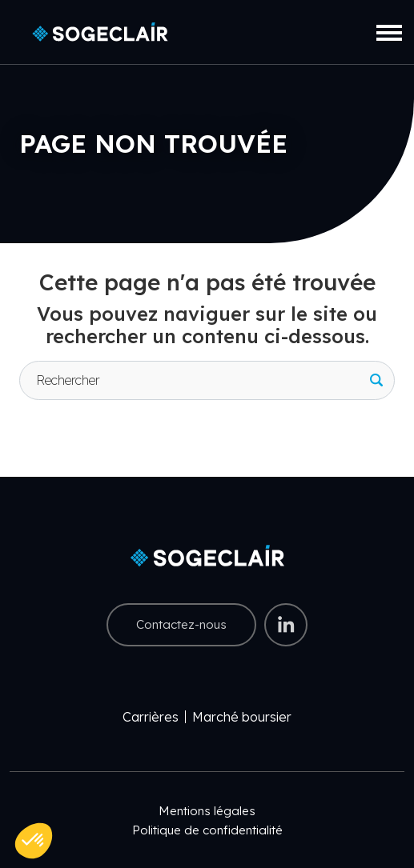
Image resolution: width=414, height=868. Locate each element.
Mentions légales (207, 811)
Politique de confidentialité (207, 830)
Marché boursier (242, 717)
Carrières (151, 717)
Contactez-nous (181, 624)
